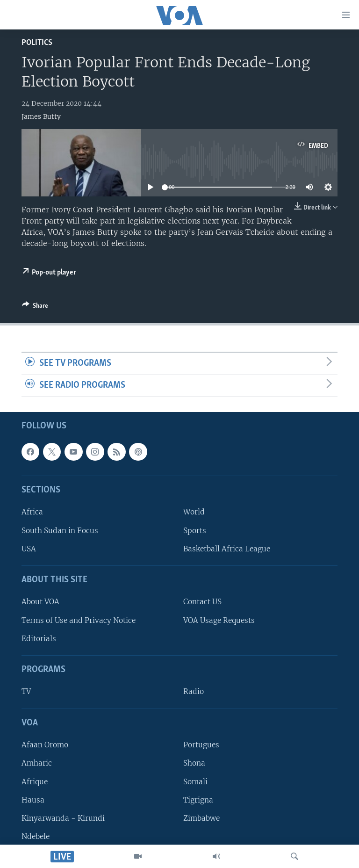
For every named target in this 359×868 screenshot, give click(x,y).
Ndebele (36, 836)
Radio (194, 691)
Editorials (39, 639)
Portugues (201, 745)
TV (26, 691)
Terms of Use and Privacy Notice (79, 620)
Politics (37, 43)
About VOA (40, 602)
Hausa (33, 799)
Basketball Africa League (227, 549)
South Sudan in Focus (60, 530)
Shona (194, 763)
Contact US (202, 602)
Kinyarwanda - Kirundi (63, 818)
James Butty (41, 116)
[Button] (35, 307)
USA (29, 549)
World (194, 512)
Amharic (37, 763)
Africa (32, 512)
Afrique (35, 781)
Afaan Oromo (45, 745)
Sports (195, 530)
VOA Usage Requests (219, 620)
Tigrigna (198, 799)
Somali (195, 781)
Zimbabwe (201, 818)
